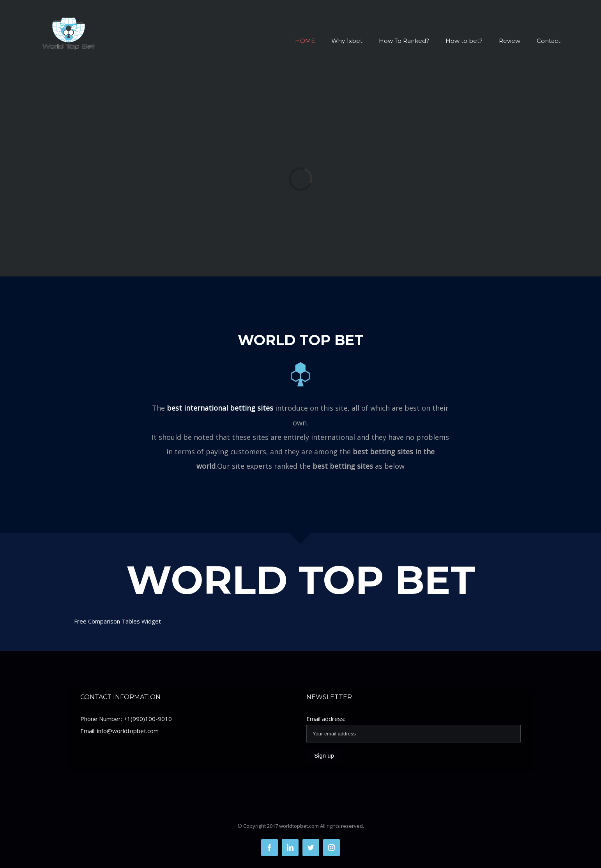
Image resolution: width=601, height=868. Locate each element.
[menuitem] (313, 41)
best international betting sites (220, 408)
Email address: (326, 719)
